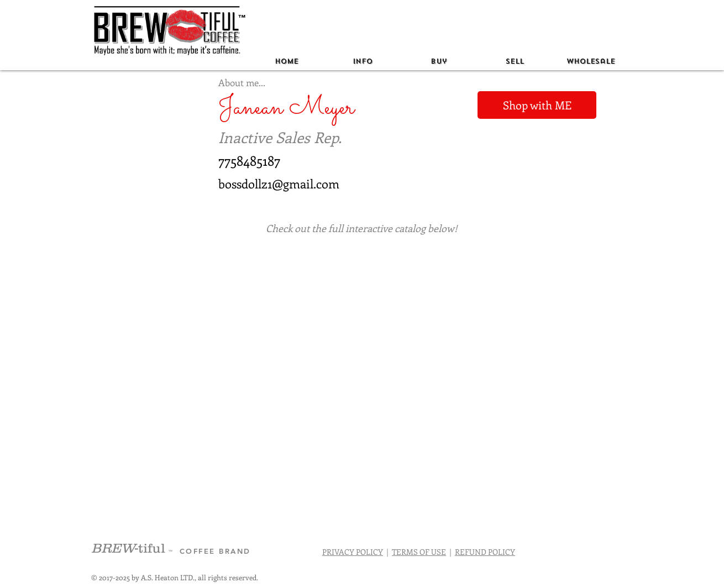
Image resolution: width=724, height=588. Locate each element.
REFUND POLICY (485, 552)
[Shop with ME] (537, 105)
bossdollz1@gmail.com (279, 183)
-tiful (130, 548)
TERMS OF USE (419, 552)
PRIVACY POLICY (353, 552)
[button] (363, 62)
